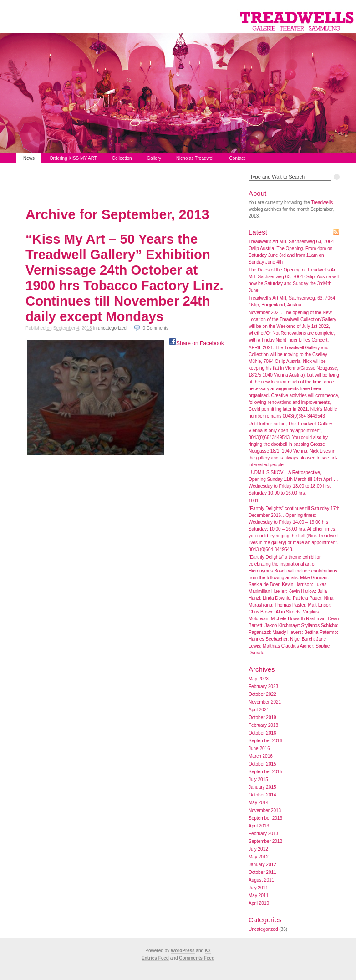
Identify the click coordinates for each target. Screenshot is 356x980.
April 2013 (259, 826)
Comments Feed (197, 958)
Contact (237, 158)
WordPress (183, 951)
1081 (254, 501)
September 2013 (265, 818)
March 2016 (261, 756)
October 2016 (262, 733)
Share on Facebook (200, 343)
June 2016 (259, 748)
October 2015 (262, 764)
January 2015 (262, 787)
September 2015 (265, 772)
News (29, 158)
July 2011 (258, 888)
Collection (122, 158)
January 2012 (262, 865)
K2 (208, 951)
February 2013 (263, 834)
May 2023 (259, 679)
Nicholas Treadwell (195, 158)
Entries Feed (155, 958)
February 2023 (263, 687)
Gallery (154, 158)
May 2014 (259, 803)
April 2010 (259, 903)
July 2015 (258, 779)
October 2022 (262, 694)
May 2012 (259, 857)
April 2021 (259, 710)
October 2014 (262, 795)
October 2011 (262, 872)
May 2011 (259, 896)
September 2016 (265, 741)
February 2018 (263, 725)
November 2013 (265, 810)
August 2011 (261, 880)
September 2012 (265, 841)
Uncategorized (112, 328)
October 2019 (262, 717)
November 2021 (265, 702)
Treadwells (322, 202)
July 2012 (258, 849)
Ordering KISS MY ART (73, 158)
